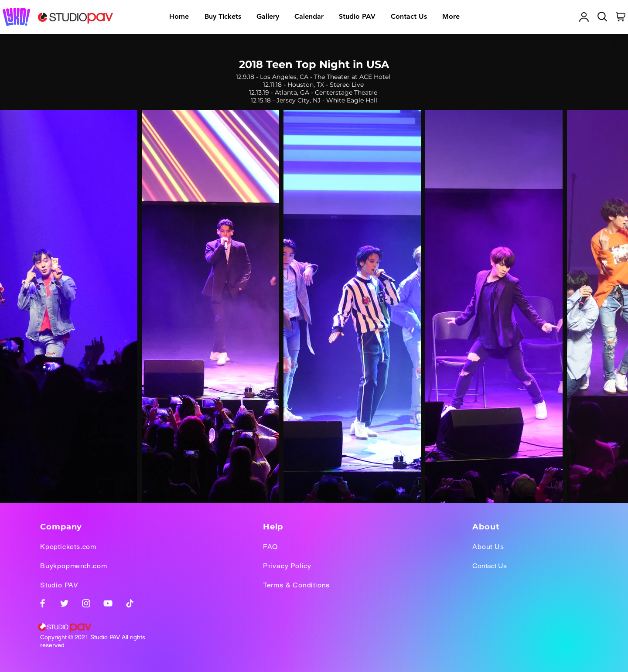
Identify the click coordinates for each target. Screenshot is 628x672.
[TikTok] (130, 603)
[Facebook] (43, 603)
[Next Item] (617, 306)
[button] (268, 17)
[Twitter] (64, 603)
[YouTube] (108, 603)
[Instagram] (86, 603)
